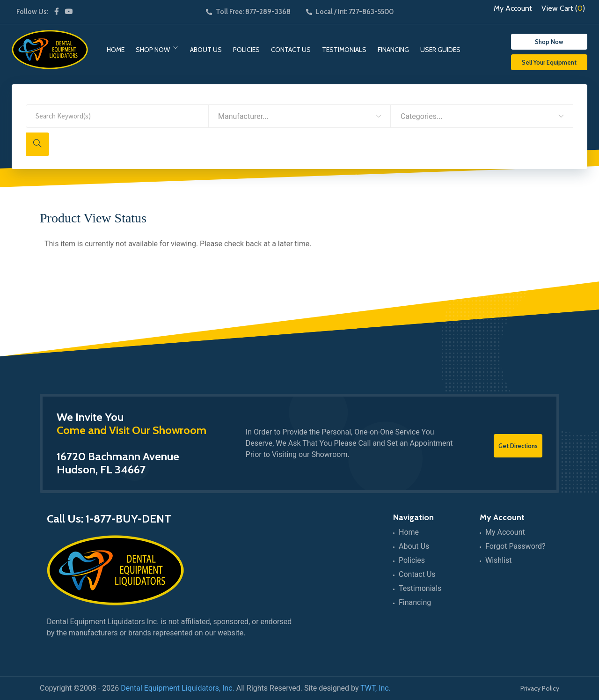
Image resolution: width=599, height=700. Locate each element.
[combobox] (299, 116)
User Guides (440, 50)
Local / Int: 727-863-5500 (350, 12)
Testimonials (344, 50)
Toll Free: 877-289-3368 (248, 12)
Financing (393, 50)
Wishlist (498, 560)
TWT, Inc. (376, 688)
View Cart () (563, 8)
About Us (206, 50)
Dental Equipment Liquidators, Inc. (178, 688)
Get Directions (518, 446)
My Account (513, 8)
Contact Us (291, 50)
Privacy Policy (540, 688)
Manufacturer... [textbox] (243, 116)
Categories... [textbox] (422, 116)
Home (116, 50)
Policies (246, 50)
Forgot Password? (515, 546)
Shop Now (153, 50)
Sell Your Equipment (549, 62)
